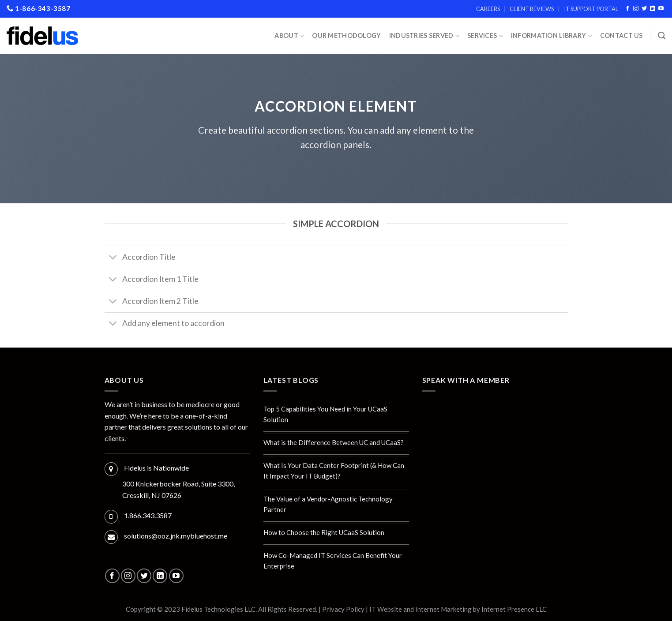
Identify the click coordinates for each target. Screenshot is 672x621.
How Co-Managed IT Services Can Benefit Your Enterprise (333, 561)
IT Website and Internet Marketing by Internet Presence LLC (458, 609)
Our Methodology (346, 36)
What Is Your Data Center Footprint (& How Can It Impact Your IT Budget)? (334, 471)
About (289, 36)
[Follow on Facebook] (627, 9)
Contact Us (621, 36)
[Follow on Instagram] (636, 9)
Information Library (552, 36)
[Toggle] (113, 258)
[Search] (662, 36)
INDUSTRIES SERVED (424, 36)
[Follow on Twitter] (644, 9)
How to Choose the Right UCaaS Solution (324, 532)
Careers (488, 9)
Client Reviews (532, 9)
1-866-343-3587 (39, 8)
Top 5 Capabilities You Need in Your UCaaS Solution (325, 414)
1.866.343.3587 (148, 515)
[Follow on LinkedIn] (653, 9)
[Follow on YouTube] (661, 9)
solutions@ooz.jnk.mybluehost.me (176, 536)
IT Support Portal (591, 9)
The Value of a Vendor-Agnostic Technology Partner (328, 504)
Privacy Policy (343, 609)
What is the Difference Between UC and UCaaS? (334, 442)
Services (485, 36)
